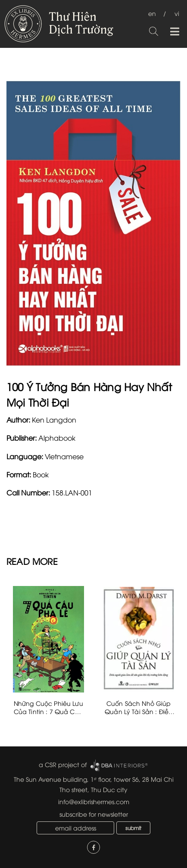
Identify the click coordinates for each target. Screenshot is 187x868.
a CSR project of (63, 764)
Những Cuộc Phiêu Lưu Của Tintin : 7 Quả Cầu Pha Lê (48, 711)
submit (133, 828)
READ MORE (32, 561)
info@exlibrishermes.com (94, 801)
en (152, 13)
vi (177, 13)
